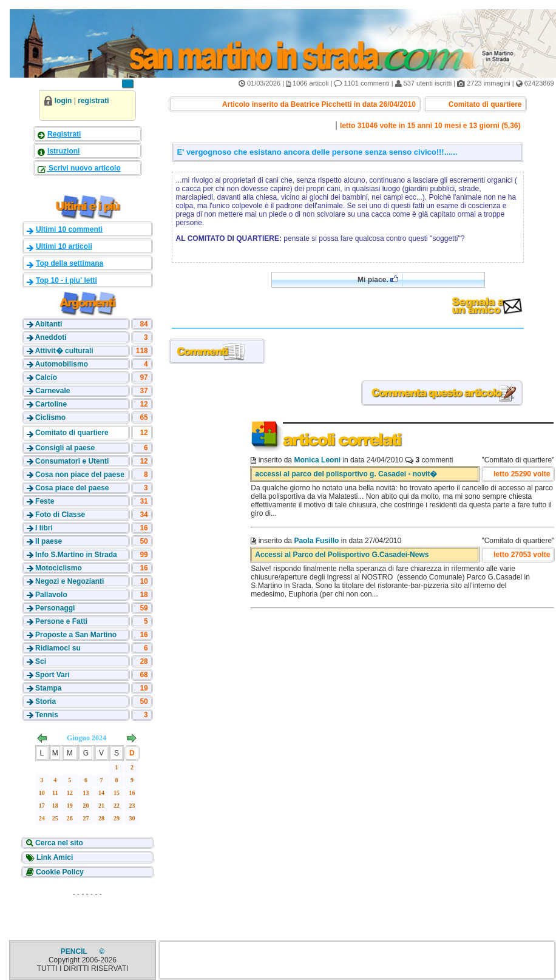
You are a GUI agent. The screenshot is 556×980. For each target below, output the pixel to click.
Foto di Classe (60, 515)
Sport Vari (53, 675)
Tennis (47, 715)
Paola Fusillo (316, 541)
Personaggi (55, 608)
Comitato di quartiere (72, 433)
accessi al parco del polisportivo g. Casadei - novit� (346, 474)
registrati (93, 101)
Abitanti (49, 324)
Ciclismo (50, 417)
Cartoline (51, 404)
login (63, 101)
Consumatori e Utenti (72, 461)
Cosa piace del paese (72, 488)
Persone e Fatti (61, 621)
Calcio (46, 377)
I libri (44, 528)
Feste (45, 501)
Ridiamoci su (58, 648)
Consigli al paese (65, 448)
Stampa (48, 688)
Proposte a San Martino (76, 635)
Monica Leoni (317, 460)
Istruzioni (63, 151)
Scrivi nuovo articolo (84, 168)
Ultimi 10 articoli (64, 246)
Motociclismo (59, 568)
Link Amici (54, 857)
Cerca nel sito (58, 843)
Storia (46, 701)
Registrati (64, 134)
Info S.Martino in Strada (76, 555)
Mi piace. (378, 279)
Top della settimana (69, 263)
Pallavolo (51, 595)
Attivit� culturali (64, 351)
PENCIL (75, 951)
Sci (41, 661)
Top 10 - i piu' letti (66, 280)
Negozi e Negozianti (69, 581)
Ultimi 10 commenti (69, 229)
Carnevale (53, 391)
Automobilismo (62, 364)
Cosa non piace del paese (80, 475)
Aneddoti (51, 337)
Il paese (49, 541)
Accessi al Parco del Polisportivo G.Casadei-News (342, 555)
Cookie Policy (59, 872)
